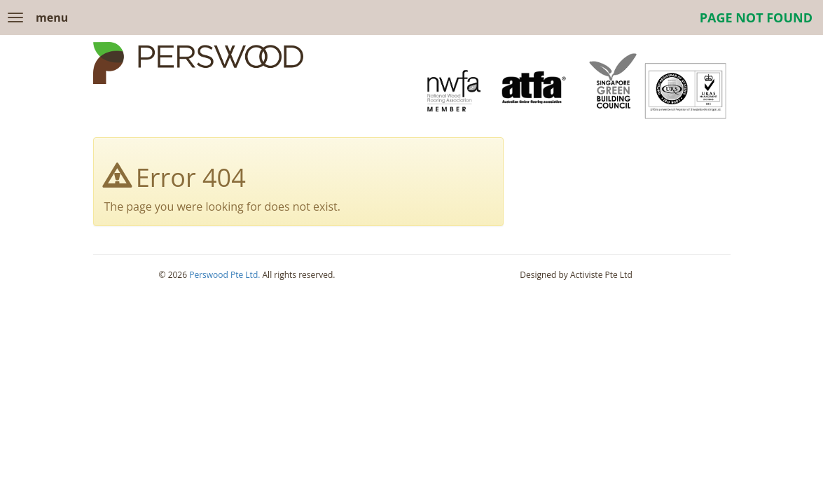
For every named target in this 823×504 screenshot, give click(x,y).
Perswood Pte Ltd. (224, 275)
